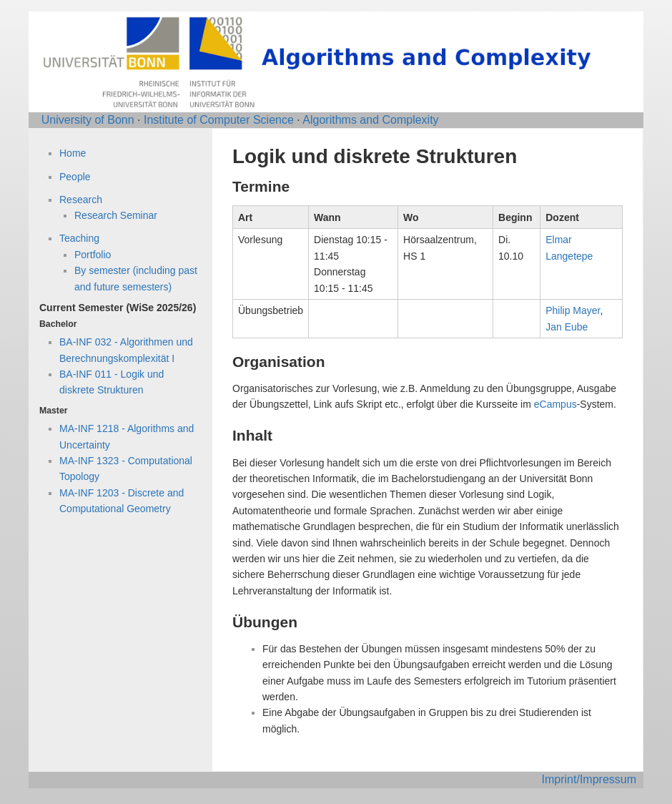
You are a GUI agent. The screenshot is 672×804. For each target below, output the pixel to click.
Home (73, 153)
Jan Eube (567, 327)
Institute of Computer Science (219, 120)
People (75, 177)
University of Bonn (88, 120)
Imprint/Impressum (589, 779)
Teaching (79, 238)
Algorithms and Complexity (370, 120)
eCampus (555, 404)
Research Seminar (116, 215)
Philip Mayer (573, 310)
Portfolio (93, 255)
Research (81, 200)
